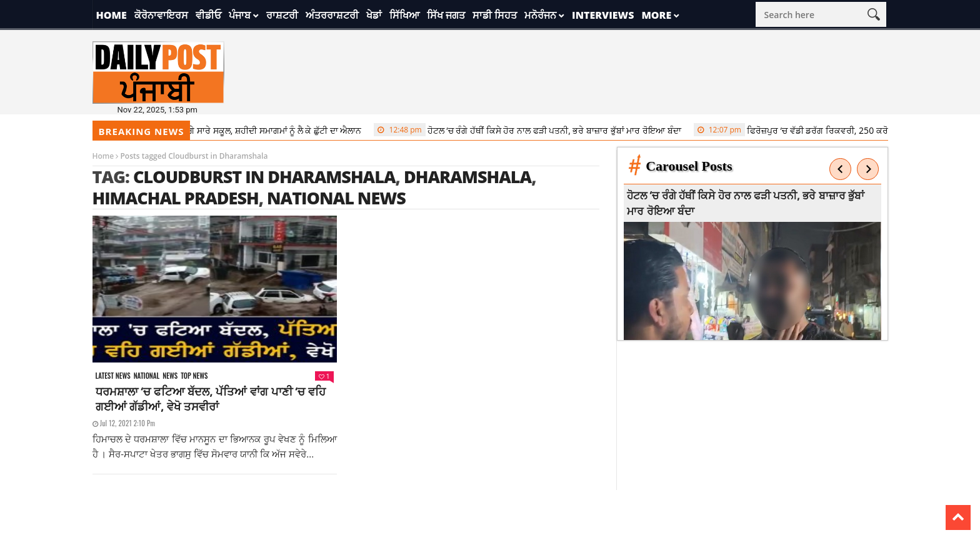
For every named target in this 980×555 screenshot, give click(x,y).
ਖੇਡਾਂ (374, 15)
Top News (194, 376)
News (170, 376)
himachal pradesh (176, 198)
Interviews (603, 15)
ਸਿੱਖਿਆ (404, 15)
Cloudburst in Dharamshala (264, 177)
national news (336, 198)
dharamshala (467, 177)
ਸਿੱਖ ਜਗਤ (446, 15)
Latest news (113, 376)
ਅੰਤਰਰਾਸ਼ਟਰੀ (332, 15)
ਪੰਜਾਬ (240, 15)
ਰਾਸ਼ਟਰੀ (282, 15)
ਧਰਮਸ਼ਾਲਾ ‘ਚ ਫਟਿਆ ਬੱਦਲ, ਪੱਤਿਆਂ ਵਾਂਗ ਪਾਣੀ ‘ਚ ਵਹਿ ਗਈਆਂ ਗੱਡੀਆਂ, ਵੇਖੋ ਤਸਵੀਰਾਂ (211, 399)
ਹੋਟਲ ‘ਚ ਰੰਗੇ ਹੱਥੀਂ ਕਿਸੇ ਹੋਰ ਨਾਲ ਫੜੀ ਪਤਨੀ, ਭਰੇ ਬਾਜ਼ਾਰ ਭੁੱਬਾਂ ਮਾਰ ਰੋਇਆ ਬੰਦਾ (533, 130)
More (656, 15)
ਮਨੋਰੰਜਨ (540, 15)
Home (112, 15)
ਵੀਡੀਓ (208, 15)
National (147, 376)
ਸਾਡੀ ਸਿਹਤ (495, 15)
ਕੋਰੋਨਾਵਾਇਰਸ (161, 15)
